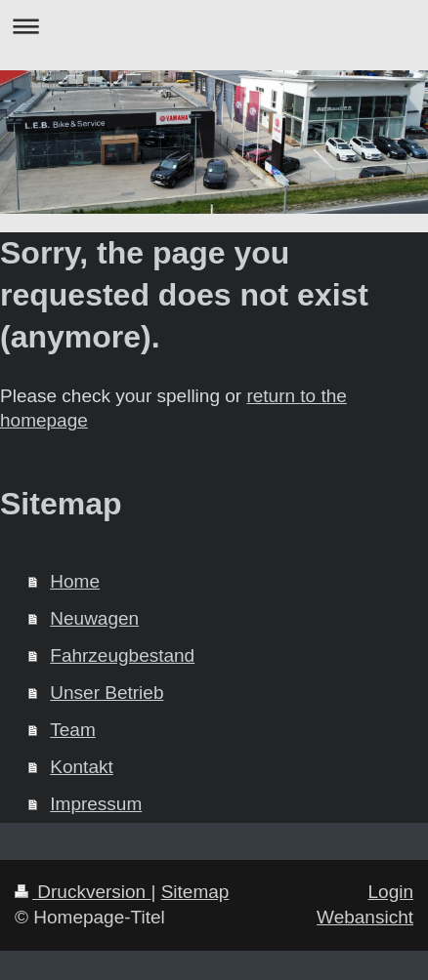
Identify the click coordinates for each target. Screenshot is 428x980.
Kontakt (81, 767)
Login (391, 892)
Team (72, 730)
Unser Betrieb (107, 693)
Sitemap (195, 892)
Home (75, 581)
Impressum (96, 804)
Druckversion (83, 892)
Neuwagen (94, 618)
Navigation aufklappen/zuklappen (214, 26)
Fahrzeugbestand (122, 655)
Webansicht (365, 917)
